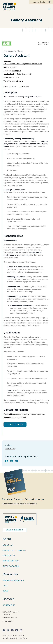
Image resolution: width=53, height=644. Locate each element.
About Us (8, 545)
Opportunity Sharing (14, 550)
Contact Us (9, 605)
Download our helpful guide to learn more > (19, 504)
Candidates (9, 556)
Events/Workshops (13, 580)
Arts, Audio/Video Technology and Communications (23, 64)
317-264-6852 (8, 621)
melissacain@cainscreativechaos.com (31, 414)
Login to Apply (15, 424)
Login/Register (14, 530)
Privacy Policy (22, 638)
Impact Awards (11, 566)
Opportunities (11, 561)
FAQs (5, 586)
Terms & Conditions (9, 638)
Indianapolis (16, 71)
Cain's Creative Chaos (13, 51)
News (5, 591)
